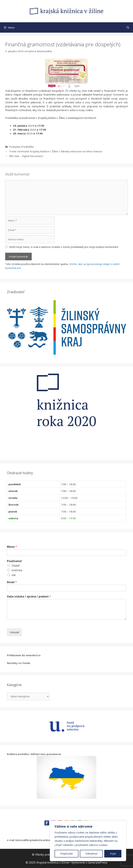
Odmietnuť (91, 854)
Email (12, 582)
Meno (12, 547)
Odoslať (14, 632)
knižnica (17, 570)
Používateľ (14, 561)
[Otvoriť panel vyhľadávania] (128, 27)
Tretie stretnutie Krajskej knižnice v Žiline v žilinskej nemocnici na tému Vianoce (56, 151)
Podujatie (15, 147)
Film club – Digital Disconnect (26, 156)
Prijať (113, 854)
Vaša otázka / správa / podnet (29, 597)
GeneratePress (97, 862)
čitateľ (16, 566)
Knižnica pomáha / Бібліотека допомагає (34, 754)
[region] (88, 841)
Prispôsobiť (66, 854)
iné (14, 575)
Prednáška (27, 147)
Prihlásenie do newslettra (24, 655)
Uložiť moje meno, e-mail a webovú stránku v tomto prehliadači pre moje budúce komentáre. (64, 247)
